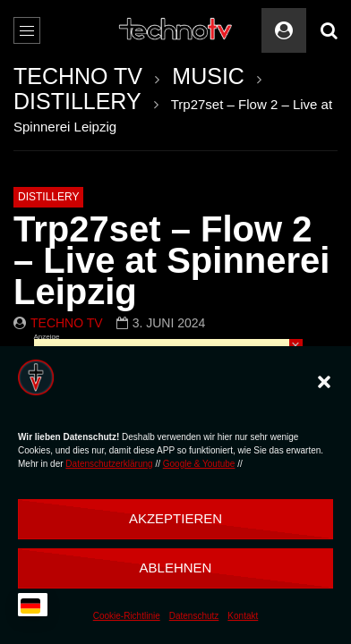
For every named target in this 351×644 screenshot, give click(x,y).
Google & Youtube (199, 464)
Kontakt (243, 616)
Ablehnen (176, 568)
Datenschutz (194, 616)
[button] (324, 382)
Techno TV (67, 323)
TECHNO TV (78, 76)
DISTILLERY (77, 101)
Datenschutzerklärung (109, 464)
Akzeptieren (175, 518)
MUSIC (208, 76)
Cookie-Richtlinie (127, 616)
